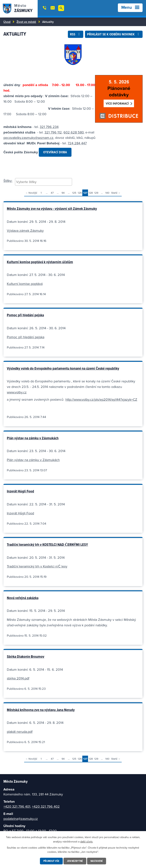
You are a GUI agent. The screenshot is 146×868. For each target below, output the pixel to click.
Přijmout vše (51, 861)
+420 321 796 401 (17, 806)
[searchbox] (44, 182)
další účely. (87, 841)
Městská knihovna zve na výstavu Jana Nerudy (41, 710)
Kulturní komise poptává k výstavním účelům (40, 262)
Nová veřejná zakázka (23, 598)
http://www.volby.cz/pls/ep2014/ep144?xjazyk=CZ (101, 399)
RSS (76, 34)
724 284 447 (77, 143)
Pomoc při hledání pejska (25, 315)
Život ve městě (26, 22)
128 (91, 193)
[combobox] (44, 182)
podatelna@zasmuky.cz (21, 819)
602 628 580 (74, 132)
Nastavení (97, 861)
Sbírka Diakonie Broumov (26, 656)
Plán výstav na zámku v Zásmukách (33, 438)
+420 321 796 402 (46, 806)
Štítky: (8, 181)
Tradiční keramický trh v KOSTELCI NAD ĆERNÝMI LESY (47, 544)
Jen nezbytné (75, 861)
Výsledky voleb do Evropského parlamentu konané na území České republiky (63, 368)
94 (63, 193)
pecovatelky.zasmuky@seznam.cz (28, 138)
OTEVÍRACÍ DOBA (55, 152)
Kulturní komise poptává (25, 284)
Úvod (7, 22)
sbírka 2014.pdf (18, 678)
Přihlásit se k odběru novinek (114, 34)
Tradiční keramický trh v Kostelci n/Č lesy (37, 566)
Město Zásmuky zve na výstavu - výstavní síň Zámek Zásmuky (52, 209)
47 (52, 193)
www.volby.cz (17, 392)
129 (96, 193)
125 (74, 193)
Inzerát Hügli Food (20, 491)
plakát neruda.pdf (20, 732)
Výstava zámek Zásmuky (25, 231)
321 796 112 (53, 132)
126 (80, 193)
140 (107, 193)
